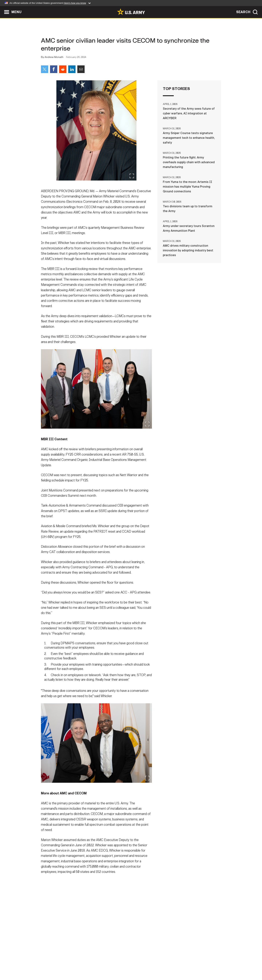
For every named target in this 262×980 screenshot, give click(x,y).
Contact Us (69, 964)
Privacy (89, 964)
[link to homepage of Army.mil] (131, 12)
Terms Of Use (109, 964)
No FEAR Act (171, 964)
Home (51, 964)
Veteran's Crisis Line (199, 964)
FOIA (153, 964)
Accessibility (134, 964)
